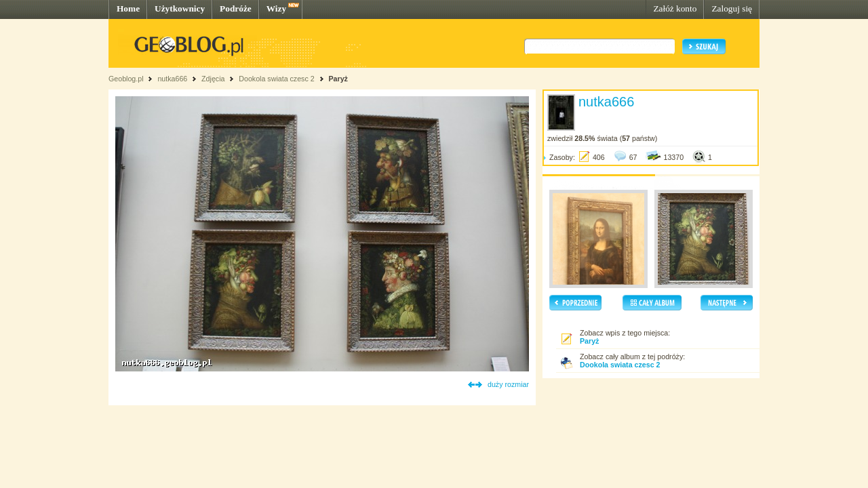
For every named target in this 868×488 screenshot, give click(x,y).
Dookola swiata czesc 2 (276, 79)
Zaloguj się (732, 8)
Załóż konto (675, 8)
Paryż (338, 79)
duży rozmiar (508, 384)
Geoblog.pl (126, 79)
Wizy (276, 8)
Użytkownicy (180, 8)
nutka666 (172, 79)
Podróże (236, 8)
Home (128, 8)
